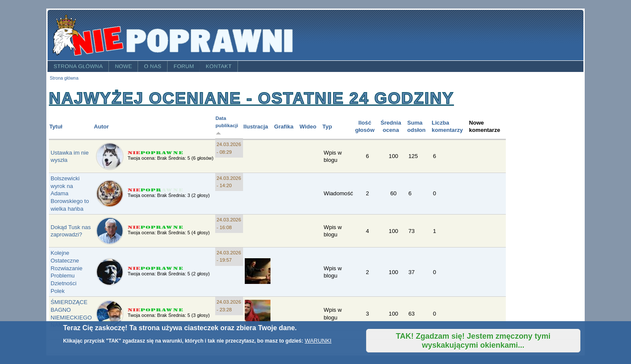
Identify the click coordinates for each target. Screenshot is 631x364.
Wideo (308, 127)
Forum (184, 66)
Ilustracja (256, 127)
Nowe (123, 66)
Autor (101, 127)
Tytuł (56, 127)
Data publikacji (227, 125)
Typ (327, 127)
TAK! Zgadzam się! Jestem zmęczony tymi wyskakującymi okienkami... (473, 341)
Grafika (284, 127)
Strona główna (78, 66)
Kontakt (219, 66)
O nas (153, 66)
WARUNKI (318, 341)
